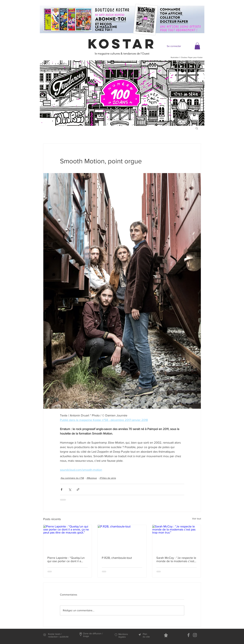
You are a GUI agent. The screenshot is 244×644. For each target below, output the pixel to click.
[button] (197, 46)
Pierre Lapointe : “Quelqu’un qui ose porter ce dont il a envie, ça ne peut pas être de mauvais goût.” (66, 559)
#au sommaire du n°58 (72, 478)
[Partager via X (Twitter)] (70, 489)
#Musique (92, 478)
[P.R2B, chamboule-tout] (122, 539)
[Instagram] (195, 635)
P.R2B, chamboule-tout (117, 558)
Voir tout (197, 519)
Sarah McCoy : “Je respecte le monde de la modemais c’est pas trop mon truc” (176, 559)
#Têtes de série (108, 478)
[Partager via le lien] (78, 489)
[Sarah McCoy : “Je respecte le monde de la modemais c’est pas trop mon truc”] (177, 539)
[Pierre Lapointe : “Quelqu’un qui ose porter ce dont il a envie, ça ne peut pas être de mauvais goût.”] (68, 539)
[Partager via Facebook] (62, 489)
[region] (122, 93)
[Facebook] (188, 635)
